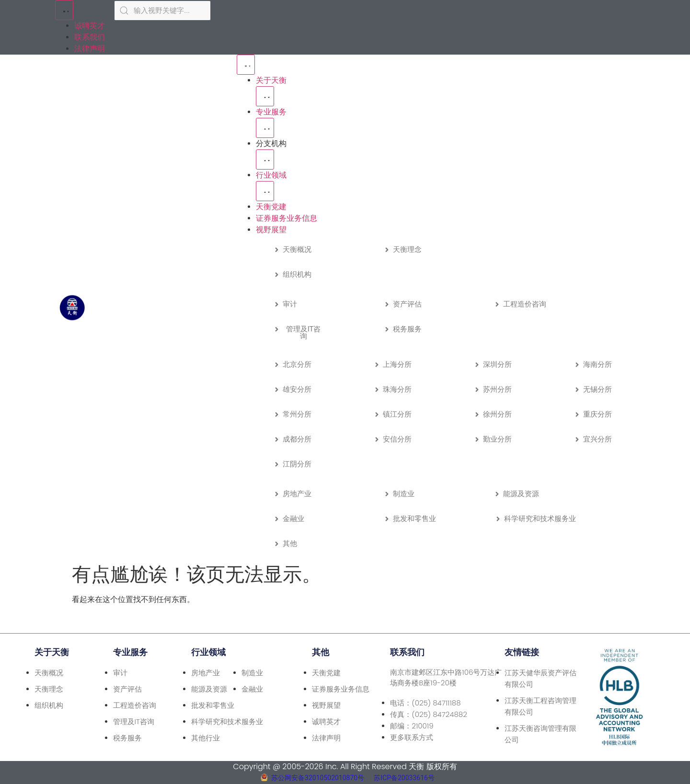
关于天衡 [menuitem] (271, 80)
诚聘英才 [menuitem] (90, 26)
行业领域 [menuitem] (271, 175)
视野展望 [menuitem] (271, 230)
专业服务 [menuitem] (271, 112)
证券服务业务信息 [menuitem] (287, 218)
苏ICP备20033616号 (404, 778)
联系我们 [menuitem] (90, 37)
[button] (265, 96)
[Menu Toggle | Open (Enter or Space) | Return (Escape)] (64, 10)
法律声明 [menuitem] (90, 49)
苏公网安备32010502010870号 (318, 778)
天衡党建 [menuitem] (271, 207)
